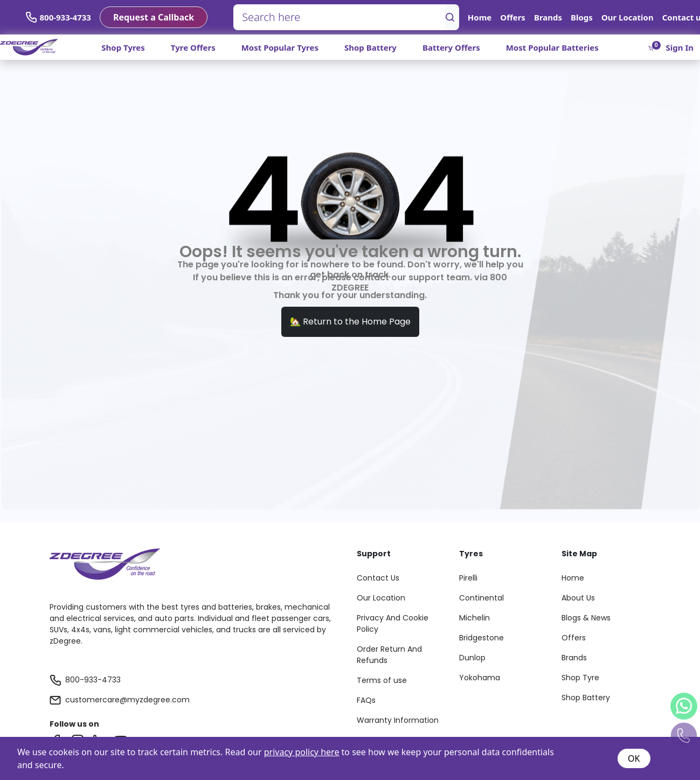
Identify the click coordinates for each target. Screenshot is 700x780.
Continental (481, 598)
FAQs (366, 700)
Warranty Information (398, 720)
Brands (548, 17)
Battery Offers (451, 47)
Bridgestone (481, 638)
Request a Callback (154, 17)
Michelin (474, 618)
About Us (578, 598)
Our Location (628, 17)
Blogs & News (586, 618)
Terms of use (382, 680)
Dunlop (472, 658)
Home (480, 17)
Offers (513, 17)
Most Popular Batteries (552, 47)
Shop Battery (370, 47)
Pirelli (468, 578)
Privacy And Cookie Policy (393, 623)
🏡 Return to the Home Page (350, 322)
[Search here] (339, 17)
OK (634, 758)
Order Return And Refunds (389, 655)
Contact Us (378, 578)
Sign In (680, 47)
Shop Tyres (123, 47)
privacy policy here (302, 752)
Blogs (582, 17)
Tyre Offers (193, 47)
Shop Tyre (580, 678)
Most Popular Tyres (280, 47)
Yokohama (480, 678)
